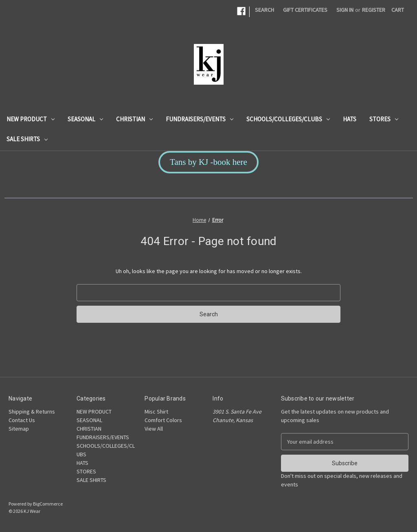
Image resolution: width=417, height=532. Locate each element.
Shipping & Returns (32, 412)
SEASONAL (85, 119)
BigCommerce (48, 504)
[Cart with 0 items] (398, 10)
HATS (350, 119)
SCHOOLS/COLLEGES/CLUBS (288, 119)
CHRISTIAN (134, 119)
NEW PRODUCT (31, 119)
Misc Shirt (156, 412)
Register (374, 10)
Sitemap (19, 429)
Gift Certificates (305, 10)
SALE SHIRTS (27, 139)
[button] (208, 162)
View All (154, 429)
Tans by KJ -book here (208, 162)
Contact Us (22, 420)
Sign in (345, 10)
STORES (384, 119)
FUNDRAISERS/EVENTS (200, 119)
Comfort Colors (163, 420)
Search (264, 10)
